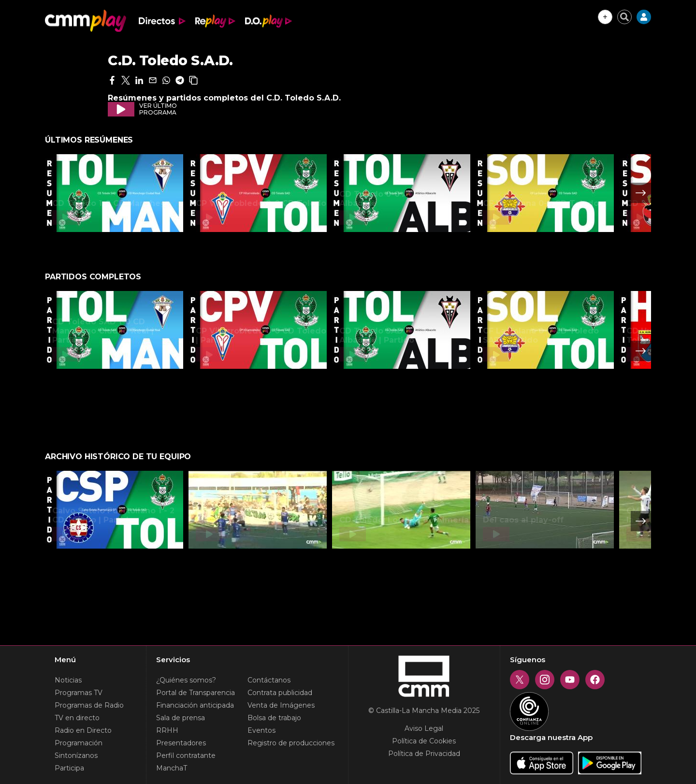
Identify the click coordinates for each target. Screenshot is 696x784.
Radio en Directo (83, 730)
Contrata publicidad (280, 693)
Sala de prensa (181, 718)
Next (641, 193)
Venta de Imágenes (281, 705)
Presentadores (181, 743)
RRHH (167, 730)
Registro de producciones (291, 743)
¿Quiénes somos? (186, 680)
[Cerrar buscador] (624, 17)
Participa (69, 768)
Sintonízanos (76, 755)
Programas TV (79, 693)
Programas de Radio (89, 705)
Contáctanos (269, 680)
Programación (79, 743)
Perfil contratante (186, 755)
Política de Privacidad (424, 754)
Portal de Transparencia (196, 693)
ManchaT (172, 768)
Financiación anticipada (195, 705)
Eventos (261, 730)
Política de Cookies (424, 741)
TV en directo (77, 718)
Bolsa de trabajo (274, 718)
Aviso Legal (424, 728)
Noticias (68, 680)
